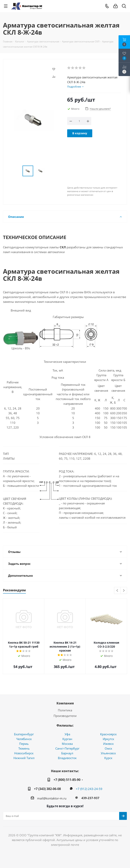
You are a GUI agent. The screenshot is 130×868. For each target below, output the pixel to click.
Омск (108, 748)
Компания (65, 703)
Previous (117, 591)
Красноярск (108, 734)
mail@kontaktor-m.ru (52, 798)
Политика (65, 710)
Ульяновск (108, 753)
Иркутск (108, 739)
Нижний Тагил (24, 758)
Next (124, 591)
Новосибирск (24, 753)
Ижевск (108, 744)
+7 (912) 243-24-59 (89, 789)
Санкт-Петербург (67, 748)
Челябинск (24, 739)
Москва (67, 744)
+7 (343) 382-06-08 (47, 789)
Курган (67, 739)
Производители (65, 716)
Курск (108, 758)
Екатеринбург (24, 734)
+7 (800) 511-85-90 (67, 780)
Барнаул (67, 753)
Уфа (67, 734)
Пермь (24, 744)
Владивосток (67, 758)
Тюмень (24, 748)
